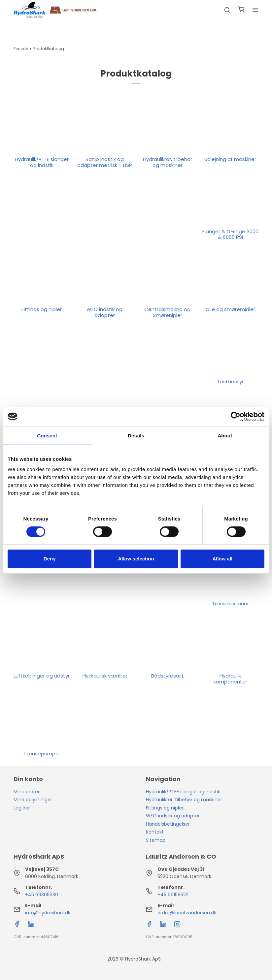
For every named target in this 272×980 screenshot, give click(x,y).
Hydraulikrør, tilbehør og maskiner (184, 800)
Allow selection (136, 559)
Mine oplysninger (33, 800)
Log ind (22, 808)
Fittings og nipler (165, 808)
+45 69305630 (42, 895)
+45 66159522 (173, 895)
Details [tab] (136, 435)
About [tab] (225, 435)
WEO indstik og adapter (173, 816)
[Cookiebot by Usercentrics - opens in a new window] (236, 416)
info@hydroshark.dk (48, 913)
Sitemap (156, 840)
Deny (50, 559)
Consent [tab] (47, 435)
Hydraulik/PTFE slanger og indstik (183, 792)
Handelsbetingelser (168, 824)
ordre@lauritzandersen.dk (187, 913)
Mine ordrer (27, 792)
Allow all (222, 559)
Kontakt (155, 832)
